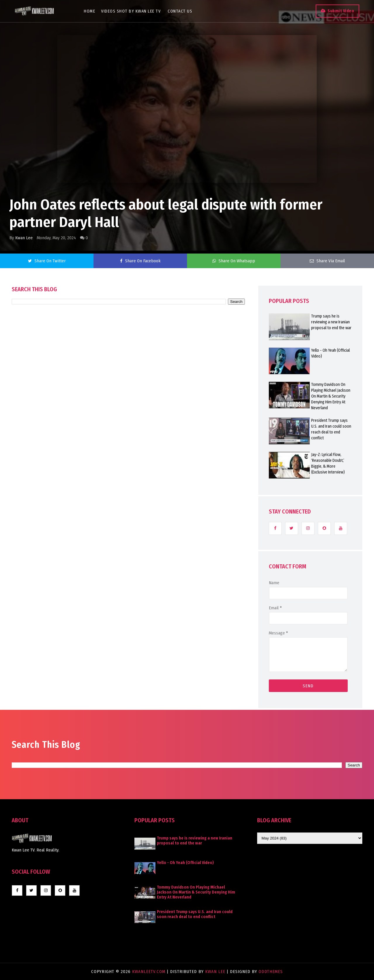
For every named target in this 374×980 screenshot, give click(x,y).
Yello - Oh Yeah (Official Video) (330, 353)
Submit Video (341, 11)
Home (90, 11)
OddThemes (271, 972)
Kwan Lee (24, 238)
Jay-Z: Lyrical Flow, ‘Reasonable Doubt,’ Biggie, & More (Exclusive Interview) (328, 463)
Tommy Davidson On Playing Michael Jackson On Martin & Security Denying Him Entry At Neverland (331, 396)
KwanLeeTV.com (149, 972)
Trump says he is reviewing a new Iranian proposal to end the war (331, 322)
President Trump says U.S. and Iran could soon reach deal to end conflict (331, 429)
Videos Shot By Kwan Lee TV (131, 11)
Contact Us (180, 11)
